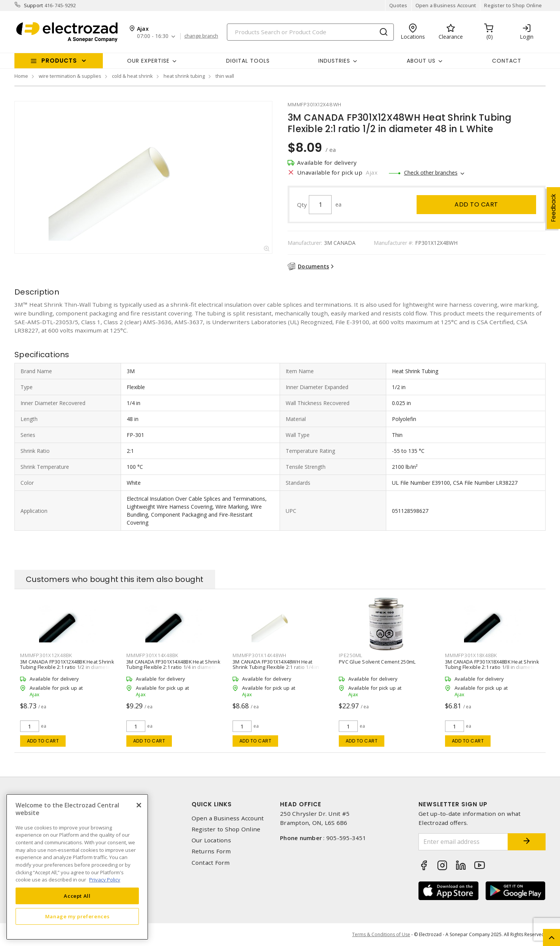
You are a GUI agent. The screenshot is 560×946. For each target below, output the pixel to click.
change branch (201, 36)
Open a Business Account (446, 5)
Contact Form (211, 863)
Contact (507, 61)
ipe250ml (351, 655)
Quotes (398, 5)
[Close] (139, 805)
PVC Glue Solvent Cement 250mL (377, 662)
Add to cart (476, 204)
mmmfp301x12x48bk (46, 655)
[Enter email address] (463, 842)
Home (21, 76)
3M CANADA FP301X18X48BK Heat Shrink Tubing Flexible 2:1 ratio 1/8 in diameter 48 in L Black (492, 667)
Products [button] (59, 61)
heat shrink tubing (184, 76)
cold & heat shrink (132, 76)
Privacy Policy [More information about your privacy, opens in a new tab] (105, 880)
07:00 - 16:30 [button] (153, 36)
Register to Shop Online (513, 5)
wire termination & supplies (70, 76)
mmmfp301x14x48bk (152, 655)
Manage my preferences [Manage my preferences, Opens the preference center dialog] (77, 916)
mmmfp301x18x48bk (471, 655)
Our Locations (211, 840)
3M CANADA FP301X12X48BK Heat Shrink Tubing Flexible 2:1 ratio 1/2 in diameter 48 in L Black (67, 667)
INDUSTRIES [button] (334, 61)
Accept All (77, 896)
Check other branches (431, 173)
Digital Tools (248, 61)
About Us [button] (421, 61)
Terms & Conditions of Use (381, 934)
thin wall (225, 76)
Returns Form (211, 851)
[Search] (310, 32)
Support (34, 5)
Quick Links (212, 804)
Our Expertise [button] (148, 61)
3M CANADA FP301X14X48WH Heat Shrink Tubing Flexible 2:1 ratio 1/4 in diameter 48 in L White (276, 667)
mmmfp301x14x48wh (260, 655)
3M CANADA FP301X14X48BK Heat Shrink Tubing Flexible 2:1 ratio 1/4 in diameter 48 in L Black (173, 667)
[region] (77, 867)
